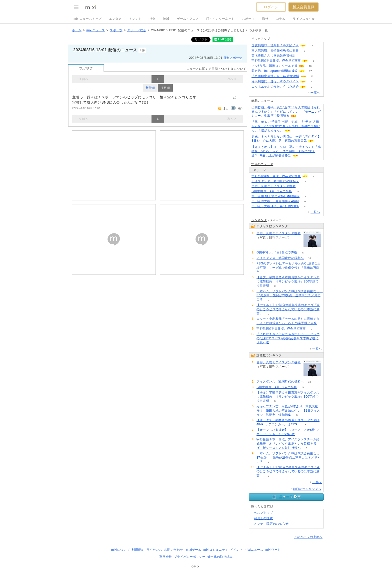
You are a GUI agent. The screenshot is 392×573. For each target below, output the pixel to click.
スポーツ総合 (137, 30)
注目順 (165, 88)
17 (310, 71)
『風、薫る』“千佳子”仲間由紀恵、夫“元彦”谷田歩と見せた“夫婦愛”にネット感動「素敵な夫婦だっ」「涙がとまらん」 (286, 126)
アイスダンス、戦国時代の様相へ (275, 181)
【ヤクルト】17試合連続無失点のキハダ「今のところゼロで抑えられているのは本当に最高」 (288, 309)
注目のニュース (262, 164)
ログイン (271, 7)
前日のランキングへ (307, 489)
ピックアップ (261, 39)
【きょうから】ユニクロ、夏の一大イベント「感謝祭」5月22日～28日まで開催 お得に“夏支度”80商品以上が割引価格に (286, 151)
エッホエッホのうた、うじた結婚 (275, 87)
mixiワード (273, 550)
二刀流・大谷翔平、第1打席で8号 (275, 206)
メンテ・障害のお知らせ (271, 524)
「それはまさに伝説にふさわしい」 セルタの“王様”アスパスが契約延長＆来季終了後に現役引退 (288, 338)
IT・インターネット (220, 19)
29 (305, 201)
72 (301, 186)
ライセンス (154, 550)
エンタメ (115, 19)
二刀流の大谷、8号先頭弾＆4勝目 (275, 201)
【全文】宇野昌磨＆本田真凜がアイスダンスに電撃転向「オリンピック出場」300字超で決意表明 (288, 281)
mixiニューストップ (87, 19)
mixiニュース (95, 30)
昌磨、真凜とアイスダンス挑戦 (273, 186)
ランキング (259, 220)
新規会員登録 (303, 7)
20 (312, 76)
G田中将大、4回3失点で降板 (272, 191)
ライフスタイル (304, 19)
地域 (166, 19)
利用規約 (138, 550)
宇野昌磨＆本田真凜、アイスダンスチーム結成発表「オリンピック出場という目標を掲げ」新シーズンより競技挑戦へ (288, 444)
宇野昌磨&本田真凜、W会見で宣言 (276, 61)
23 (311, 45)
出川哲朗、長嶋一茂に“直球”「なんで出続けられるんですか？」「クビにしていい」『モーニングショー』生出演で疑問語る (286, 112)
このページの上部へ (308, 537)
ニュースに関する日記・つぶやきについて (216, 69)
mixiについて (120, 550)
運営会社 (165, 557)
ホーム (77, 30)
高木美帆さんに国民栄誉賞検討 (273, 56)
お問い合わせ (174, 550)
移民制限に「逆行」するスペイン (275, 81)
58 (301, 56)
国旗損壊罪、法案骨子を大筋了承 (275, 45)
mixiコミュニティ (216, 550)
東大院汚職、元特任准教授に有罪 (275, 51)
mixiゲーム (194, 550)
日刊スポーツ (233, 58)
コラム (281, 19)
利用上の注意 (263, 518)
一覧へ (315, 93)
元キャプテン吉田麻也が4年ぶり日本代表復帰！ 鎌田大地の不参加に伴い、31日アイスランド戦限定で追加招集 (288, 411)
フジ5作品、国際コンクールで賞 (274, 66)
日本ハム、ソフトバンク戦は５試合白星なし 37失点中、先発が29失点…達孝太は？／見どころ (290, 296)
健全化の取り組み (220, 557)
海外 (265, 19)
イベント (236, 550)
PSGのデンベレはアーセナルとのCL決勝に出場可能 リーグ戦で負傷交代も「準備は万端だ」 (289, 268)
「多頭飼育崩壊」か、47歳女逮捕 (275, 76)
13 (310, 66)
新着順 (150, 88)
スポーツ (248, 19)
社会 (152, 19)
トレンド (135, 19)
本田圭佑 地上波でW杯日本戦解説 (275, 196)
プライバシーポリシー (190, 557)
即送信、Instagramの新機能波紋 (275, 71)
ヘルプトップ (263, 513)
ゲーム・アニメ (188, 19)
